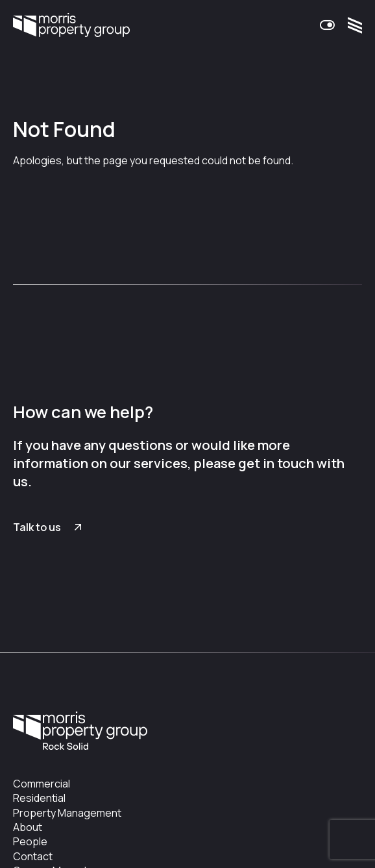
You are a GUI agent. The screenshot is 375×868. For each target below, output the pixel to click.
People (30, 841)
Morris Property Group (71, 25)
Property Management (67, 813)
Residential (39, 798)
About (28, 827)
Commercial (42, 784)
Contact (33, 856)
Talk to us (37, 527)
